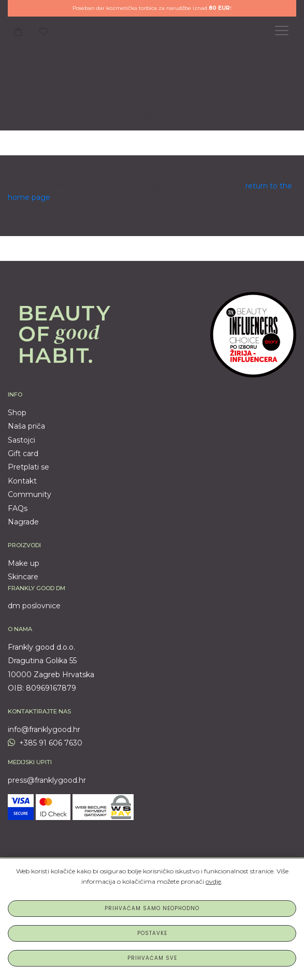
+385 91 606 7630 (45, 743)
